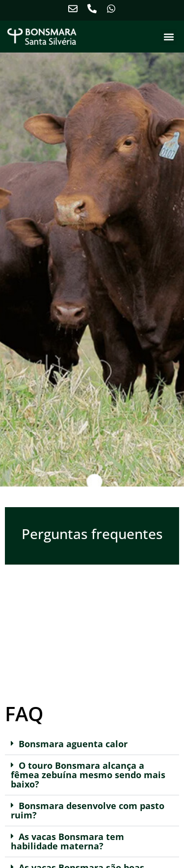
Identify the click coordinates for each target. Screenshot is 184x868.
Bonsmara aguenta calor (73, 744)
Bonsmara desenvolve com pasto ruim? (88, 810)
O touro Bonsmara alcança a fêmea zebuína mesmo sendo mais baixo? (88, 775)
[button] (169, 37)
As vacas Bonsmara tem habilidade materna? (67, 841)
